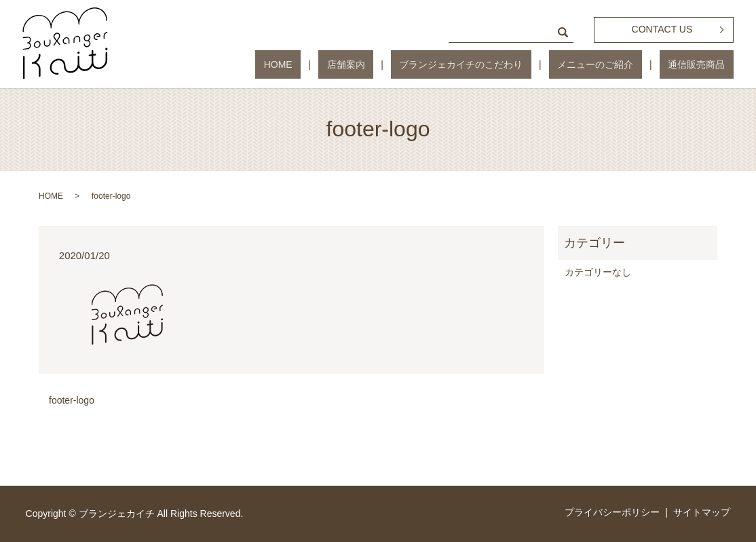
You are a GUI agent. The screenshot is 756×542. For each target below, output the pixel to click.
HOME (354, 64)
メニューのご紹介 (621, 64)
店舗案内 (405, 64)
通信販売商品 (705, 64)
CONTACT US (662, 29)
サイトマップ (702, 512)
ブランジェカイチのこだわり (504, 64)
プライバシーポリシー (612, 512)
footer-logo (72, 400)
